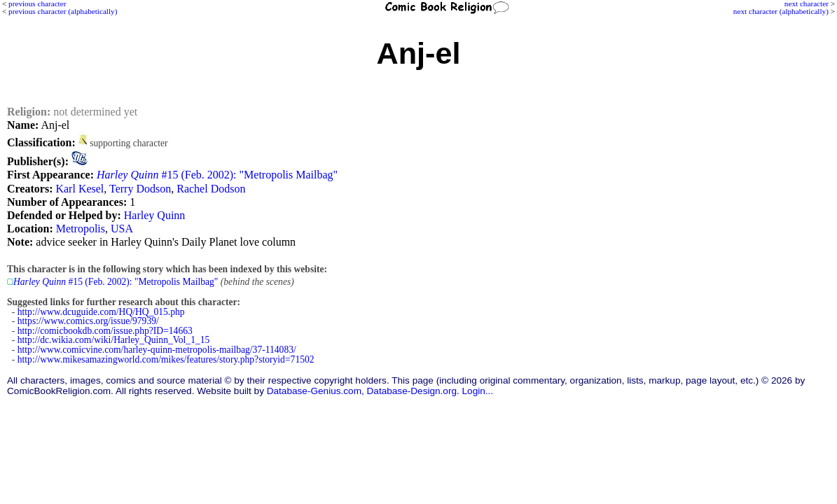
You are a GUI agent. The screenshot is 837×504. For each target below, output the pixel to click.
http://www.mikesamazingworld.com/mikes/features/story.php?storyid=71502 (166, 359)
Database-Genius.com (314, 391)
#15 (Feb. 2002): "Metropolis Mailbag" (217, 175)
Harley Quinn (155, 215)
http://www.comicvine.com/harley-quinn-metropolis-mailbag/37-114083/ (157, 350)
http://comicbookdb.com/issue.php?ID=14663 (105, 331)
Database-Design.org (412, 391)
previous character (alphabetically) (63, 11)
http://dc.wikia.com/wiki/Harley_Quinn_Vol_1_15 (114, 340)
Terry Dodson (140, 189)
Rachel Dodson (211, 189)
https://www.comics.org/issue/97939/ (88, 321)
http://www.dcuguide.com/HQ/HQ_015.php (101, 312)
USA (122, 229)
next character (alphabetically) (781, 11)
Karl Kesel (79, 189)
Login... (478, 391)
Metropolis (81, 229)
